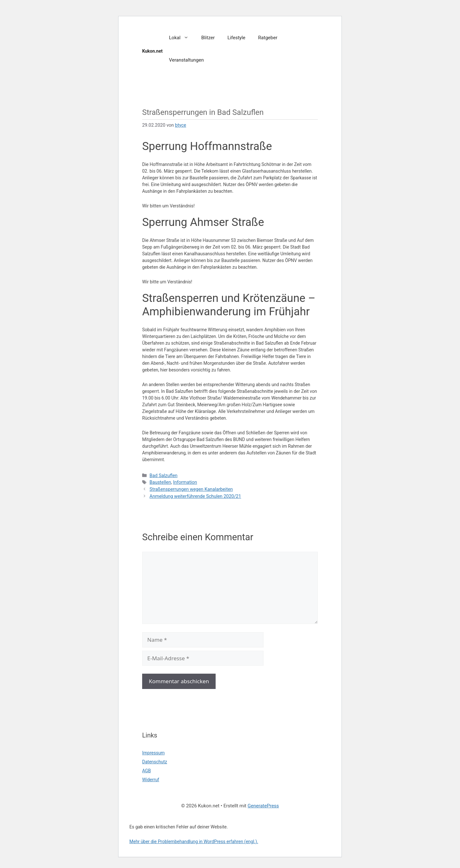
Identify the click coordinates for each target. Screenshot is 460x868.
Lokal (182, 38)
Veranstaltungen (186, 60)
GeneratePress (263, 806)
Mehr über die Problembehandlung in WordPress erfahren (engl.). (194, 842)
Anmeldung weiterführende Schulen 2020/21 (195, 496)
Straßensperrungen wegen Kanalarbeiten (191, 489)
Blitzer (208, 38)
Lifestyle (236, 38)
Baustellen (160, 482)
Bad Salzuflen (163, 476)
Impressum (153, 753)
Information (185, 482)
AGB (146, 771)
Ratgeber (268, 38)
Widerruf (151, 780)
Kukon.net (152, 51)
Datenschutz (155, 762)
